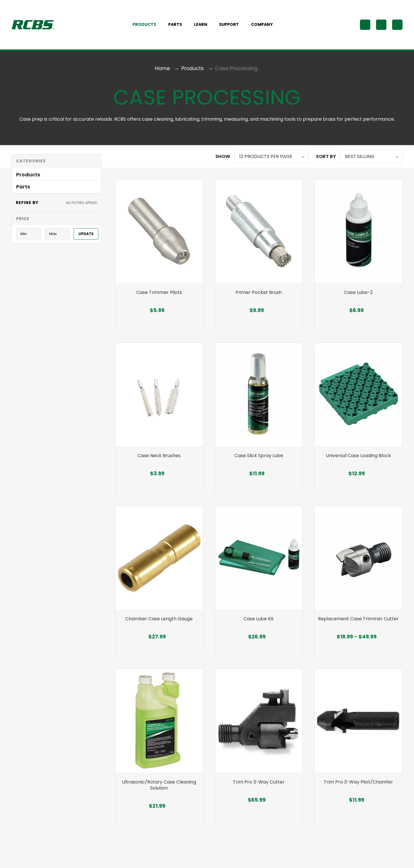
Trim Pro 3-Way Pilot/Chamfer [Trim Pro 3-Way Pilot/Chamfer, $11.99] (358, 790)
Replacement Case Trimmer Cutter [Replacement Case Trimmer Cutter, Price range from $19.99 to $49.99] (358, 625)
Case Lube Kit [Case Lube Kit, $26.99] (259, 625)
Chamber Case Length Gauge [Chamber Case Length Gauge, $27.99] (159, 625)
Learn (204, 26)
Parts (178, 26)
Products (147, 26)
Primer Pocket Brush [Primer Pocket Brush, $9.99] (259, 296)
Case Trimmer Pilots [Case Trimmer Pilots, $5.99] (159, 296)
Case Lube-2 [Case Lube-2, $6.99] (358, 296)
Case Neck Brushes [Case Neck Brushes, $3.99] (159, 461)
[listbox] (272, 158)
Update (86, 235)
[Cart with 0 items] (397, 26)
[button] (56, 163)
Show (223, 158)
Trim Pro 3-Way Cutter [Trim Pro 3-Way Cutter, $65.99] (259, 790)
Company (265, 26)
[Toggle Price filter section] (56, 220)
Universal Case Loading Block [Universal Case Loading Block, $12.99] (358, 461)
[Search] (365, 26)
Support (232, 26)
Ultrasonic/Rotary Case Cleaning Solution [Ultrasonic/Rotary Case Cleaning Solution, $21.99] (159, 793)
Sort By (326, 158)
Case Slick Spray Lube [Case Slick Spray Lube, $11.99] (259, 461)
